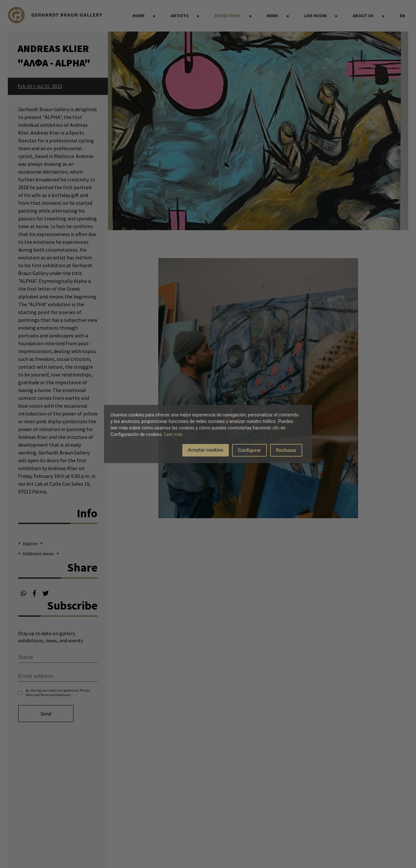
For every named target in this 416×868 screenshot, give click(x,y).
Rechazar (286, 450)
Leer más (174, 434)
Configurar (249, 450)
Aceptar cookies (206, 450)
